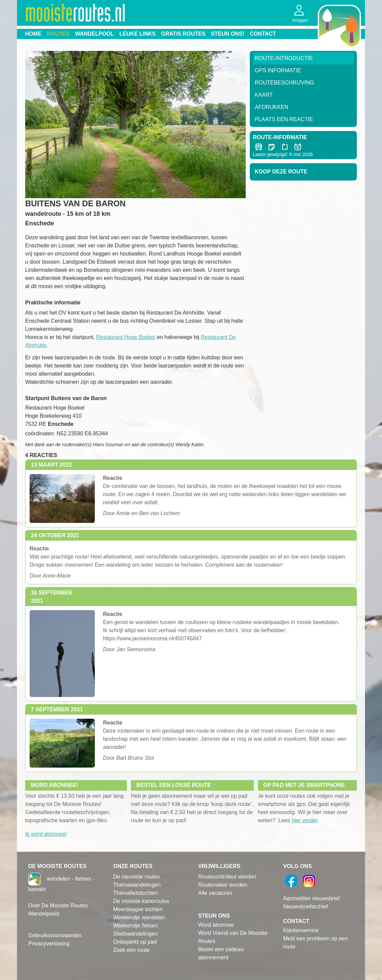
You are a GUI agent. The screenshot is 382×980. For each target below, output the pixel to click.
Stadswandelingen (135, 934)
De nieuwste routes (136, 877)
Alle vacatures (215, 893)
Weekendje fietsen (135, 926)
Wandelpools (44, 914)
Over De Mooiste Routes (58, 906)
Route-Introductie (284, 58)
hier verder (305, 820)
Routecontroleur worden (227, 877)
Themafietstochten (136, 893)
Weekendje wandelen (139, 917)
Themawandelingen (137, 885)
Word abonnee (216, 925)
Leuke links (137, 34)
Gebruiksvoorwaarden (55, 935)
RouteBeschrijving (284, 83)
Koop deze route (281, 172)
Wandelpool (95, 34)
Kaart (264, 95)
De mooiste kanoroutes (141, 901)
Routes (58, 34)
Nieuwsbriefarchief (306, 907)
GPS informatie (278, 70)
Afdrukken (272, 107)
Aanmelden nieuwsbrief (311, 898)
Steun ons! (228, 34)
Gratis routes (183, 34)
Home (33, 34)
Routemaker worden (223, 885)
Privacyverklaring (49, 944)
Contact (263, 34)
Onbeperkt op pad (135, 942)
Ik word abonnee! (46, 834)
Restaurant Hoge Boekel (126, 337)
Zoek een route (132, 950)
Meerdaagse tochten (138, 909)
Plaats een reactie (284, 119)
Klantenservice (301, 930)
